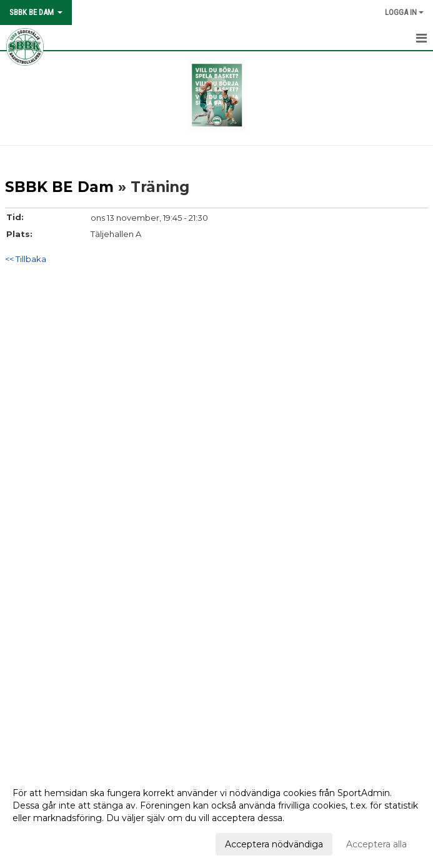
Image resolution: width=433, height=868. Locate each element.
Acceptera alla (376, 844)
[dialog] (216, 818)
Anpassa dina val (48, 842)
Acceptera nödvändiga (274, 844)
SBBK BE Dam (59, 187)
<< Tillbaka (26, 259)
